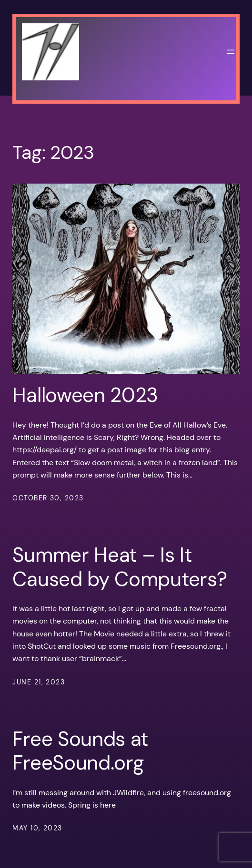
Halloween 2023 (85, 395)
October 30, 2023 (48, 498)
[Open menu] (231, 52)
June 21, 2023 (39, 682)
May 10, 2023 (37, 828)
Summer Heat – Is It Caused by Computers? (120, 567)
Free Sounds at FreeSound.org (80, 751)
